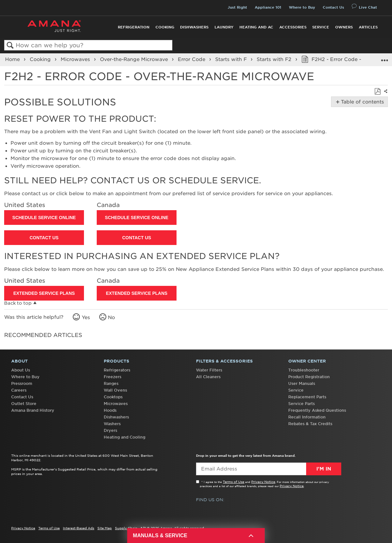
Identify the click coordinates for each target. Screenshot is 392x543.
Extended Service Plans (44, 293)
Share (385, 95)
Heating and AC (256, 27)
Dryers (110, 430)
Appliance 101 (268, 7)
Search (10, 46)
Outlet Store (24, 404)
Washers (112, 424)
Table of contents (361, 102)
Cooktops (113, 397)
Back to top (18, 303)
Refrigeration (134, 27)
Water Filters (209, 370)
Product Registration (309, 377)
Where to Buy (302, 7)
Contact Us (333, 7)
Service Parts (302, 404)
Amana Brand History (33, 410)
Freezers (113, 377)
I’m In (324, 469)
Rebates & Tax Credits (310, 424)
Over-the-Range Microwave (135, 59)
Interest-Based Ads (79, 528)
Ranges (111, 383)
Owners (344, 27)
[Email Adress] (269, 469)
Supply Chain (126, 528)
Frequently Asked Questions (317, 410)
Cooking (165, 27)
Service (321, 27)
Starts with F (232, 59)
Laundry (224, 27)
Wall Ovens (115, 390)
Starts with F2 (275, 59)
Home (13, 59)
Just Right (237, 7)
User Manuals (302, 383)
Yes (86, 317)
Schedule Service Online (44, 218)
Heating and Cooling (124, 437)
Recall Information (307, 417)
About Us (21, 370)
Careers (19, 390)
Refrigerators (117, 370)
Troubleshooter (304, 370)
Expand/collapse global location (384, 57)
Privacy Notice (263, 482)
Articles (368, 27)
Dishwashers (194, 27)
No (111, 317)
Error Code (192, 59)
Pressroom (22, 383)
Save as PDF (377, 92)
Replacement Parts (307, 397)
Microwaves (76, 59)
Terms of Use (234, 482)
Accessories (293, 27)
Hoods (110, 410)
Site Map (105, 528)
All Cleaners (208, 377)
